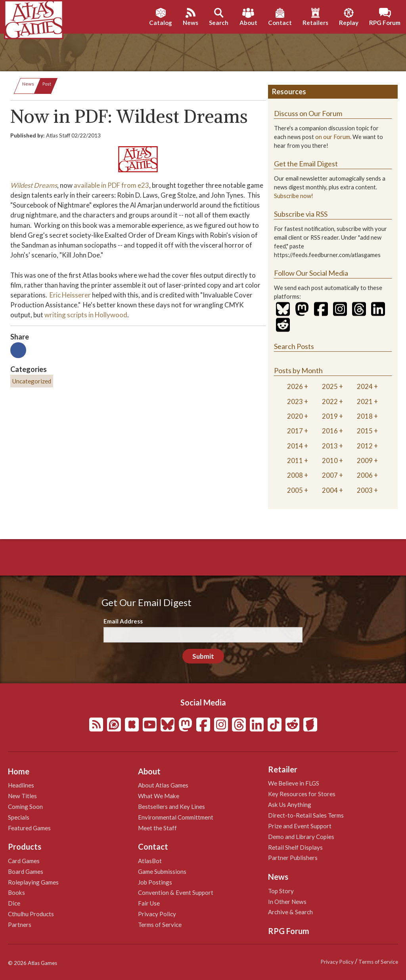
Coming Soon (25, 806)
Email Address (123, 621)
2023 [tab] (295, 401)
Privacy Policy (157, 914)
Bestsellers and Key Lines (171, 806)
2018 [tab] (365, 416)
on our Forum (333, 137)
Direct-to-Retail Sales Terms (306, 815)
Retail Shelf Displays (295, 847)
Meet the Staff (157, 828)
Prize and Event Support (300, 826)
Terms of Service (160, 925)
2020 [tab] (295, 416)
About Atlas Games (163, 785)
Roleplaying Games (33, 882)
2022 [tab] (330, 401)
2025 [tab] (330, 386)
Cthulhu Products (31, 914)
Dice (14, 903)
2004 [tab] (330, 490)
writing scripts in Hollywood (86, 315)
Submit (203, 656)
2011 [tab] (295, 460)
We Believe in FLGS (294, 783)
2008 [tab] (295, 475)
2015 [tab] (365, 431)
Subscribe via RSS (301, 214)
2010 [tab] (330, 460)
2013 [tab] (330, 446)
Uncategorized (32, 381)
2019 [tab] (330, 416)
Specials (19, 817)
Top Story (281, 891)
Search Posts (294, 346)
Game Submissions (162, 871)
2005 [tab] (295, 490)
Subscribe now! (294, 196)
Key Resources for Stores (302, 794)
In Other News (287, 902)
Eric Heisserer (70, 295)
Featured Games (29, 828)
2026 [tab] (295, 386)
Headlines (21, 785)
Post (47, 84)
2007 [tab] (330, 475)
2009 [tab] (365, 460)
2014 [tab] (295, 446)
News (28, 84)
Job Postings (155, 882)
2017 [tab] (295, 431)
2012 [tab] (365, 446)
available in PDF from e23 (111, 185)
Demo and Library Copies (301, 837)
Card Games (24, 861)
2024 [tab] (365, 386)
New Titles (22, 796)
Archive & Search (290, 912)
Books (16, 892)
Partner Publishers (293, 858)
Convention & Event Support (176, 892)
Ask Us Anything (290, 805)
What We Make (159, 796)
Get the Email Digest (306, 164)
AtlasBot (150, 861)
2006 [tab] (365, 475)
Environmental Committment (176, 817)
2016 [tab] (330, 431)
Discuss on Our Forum (308, 113)
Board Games (26, 871)
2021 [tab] (365, 401)
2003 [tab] (365, 490)
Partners (20, 925)
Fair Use (149, 903)
